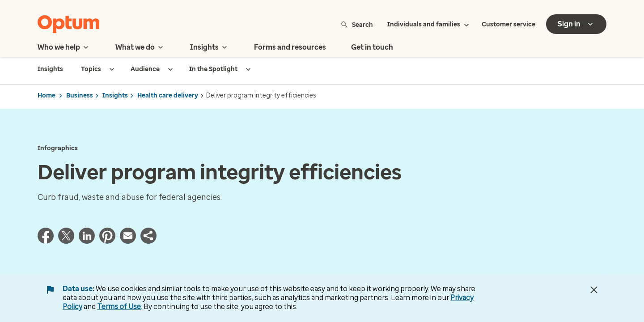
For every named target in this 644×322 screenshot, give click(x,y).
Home (47, 95)
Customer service (508, 24)
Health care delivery (168, 95)
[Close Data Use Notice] (594, 290)
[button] (148, 241)
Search (357, 24)
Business (80, 95)
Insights (115, 95)
